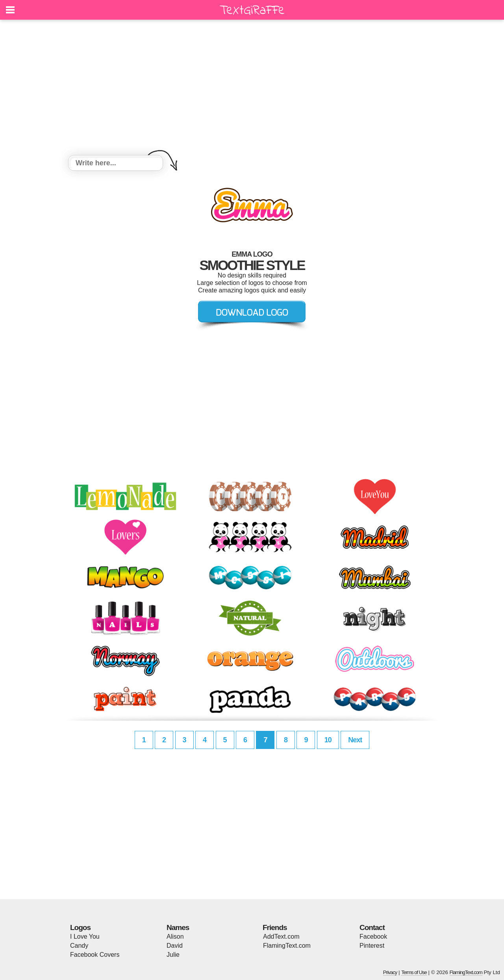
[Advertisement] (252, 89)
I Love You (85, 937)
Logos (80, 927)
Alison (175, 937)
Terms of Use (414, 972)
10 (328, 740)
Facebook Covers (95, 955)
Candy (79, 946)
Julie (173, 955)
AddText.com (281, 937)
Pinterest (372, 946)
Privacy (390, 972)
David (175, 946)
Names (178, 927)
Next (355, 740)
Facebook (373, 937)
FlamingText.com (287, 946)
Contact (372, 927)
